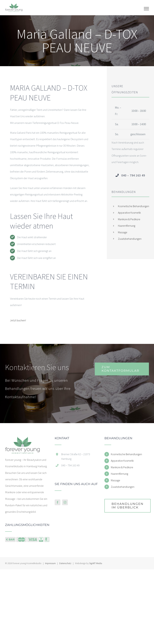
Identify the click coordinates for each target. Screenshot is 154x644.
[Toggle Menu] (146, 9)
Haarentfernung (127, 226)
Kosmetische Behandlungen (134, 206)
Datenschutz (65, 563)
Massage (123, 232)
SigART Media (96, 563)
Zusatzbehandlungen (130, 239)
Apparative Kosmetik (129, 213)
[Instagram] (65, 502)
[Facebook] (58, 502)
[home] (22, 440)
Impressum (50, 563)
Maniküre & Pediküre (129, 219)
